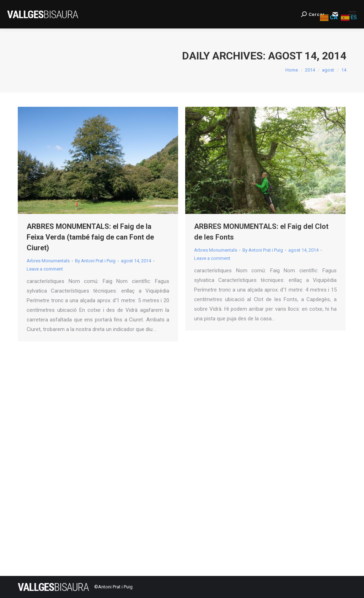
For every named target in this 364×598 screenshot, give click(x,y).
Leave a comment (45, 269)
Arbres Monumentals (48, 261)
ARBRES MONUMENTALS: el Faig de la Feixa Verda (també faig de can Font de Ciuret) (90, 237)
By (95, 261)
